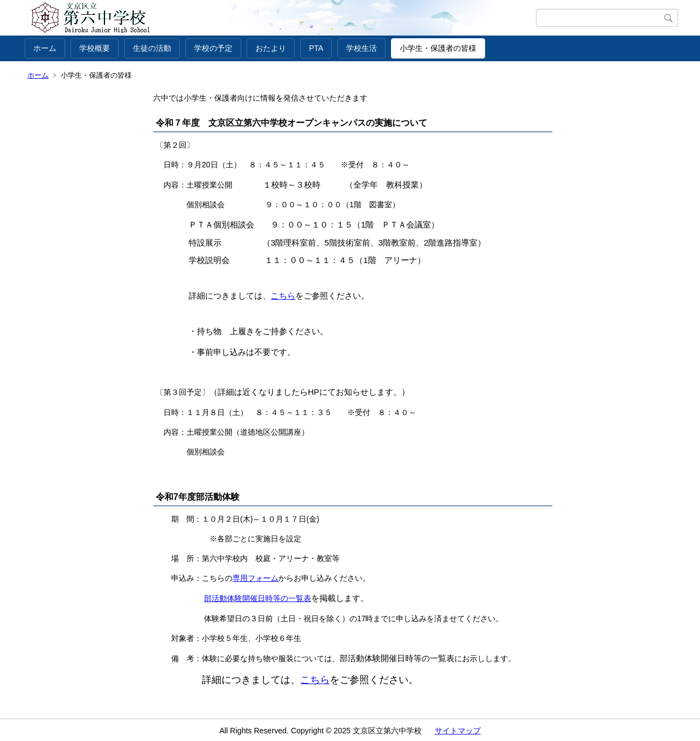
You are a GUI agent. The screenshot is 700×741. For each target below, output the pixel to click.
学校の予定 (213, 48)
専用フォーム (255, 578)
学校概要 (95, 48)
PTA (316, 48)
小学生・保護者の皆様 (438, 48)
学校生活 (361, 48)
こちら (283, 296)
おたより (271, 48)
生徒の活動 (152, 48)
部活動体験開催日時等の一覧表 (258, 598)
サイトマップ (458, 731)
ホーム (45, 48)
